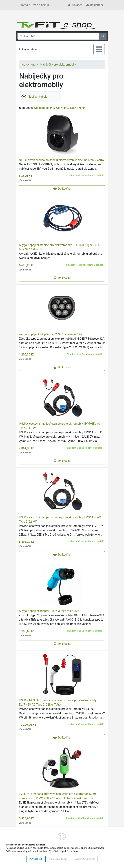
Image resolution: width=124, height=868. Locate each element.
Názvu (74, 108)
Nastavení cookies (84, 859)
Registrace (95, 5)
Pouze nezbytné (58, 859)
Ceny (59, 108)
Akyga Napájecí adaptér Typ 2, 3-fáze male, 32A (49, 611)
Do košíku (62, 189)
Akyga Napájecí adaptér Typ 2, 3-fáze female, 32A (50, 334)
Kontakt (25, 5)
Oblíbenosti (41, 108)
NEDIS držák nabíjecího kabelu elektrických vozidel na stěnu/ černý (62, 160)
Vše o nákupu (42, 5)
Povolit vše (36, 859)
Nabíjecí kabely (34, 97)
